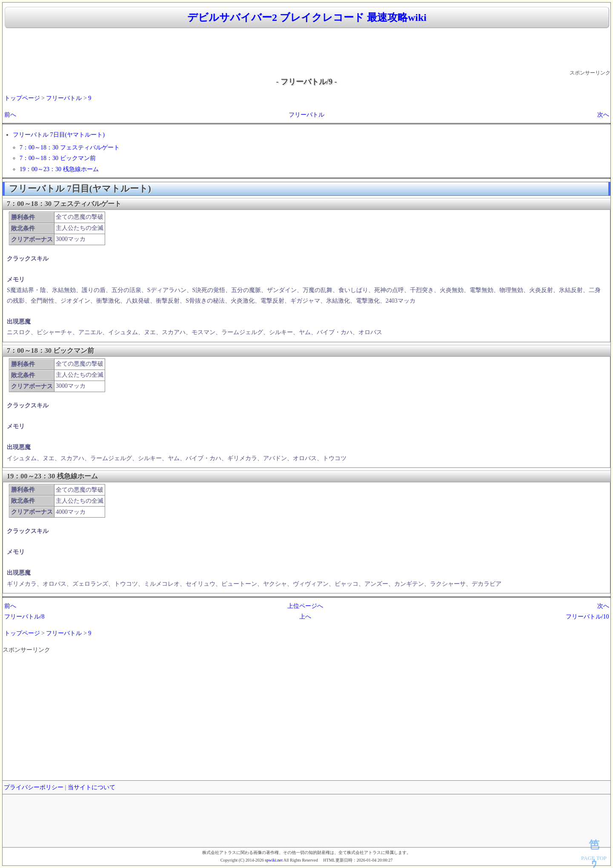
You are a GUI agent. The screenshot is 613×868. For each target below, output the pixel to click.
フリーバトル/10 (587, 617)
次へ (603, 115)
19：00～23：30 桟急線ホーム (59, 169)
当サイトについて (92, 787)
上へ (305, 617)
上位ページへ (305, 606)
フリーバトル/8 (24, 617)
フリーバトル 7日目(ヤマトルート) (59, 135)
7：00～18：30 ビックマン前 (58, 158)
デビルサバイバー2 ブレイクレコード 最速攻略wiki (307, 17)
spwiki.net (274, 860)
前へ (10, 115)
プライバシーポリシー (34, 787)
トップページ (22, 98)
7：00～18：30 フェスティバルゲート (70, 148)
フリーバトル (64, 98)
